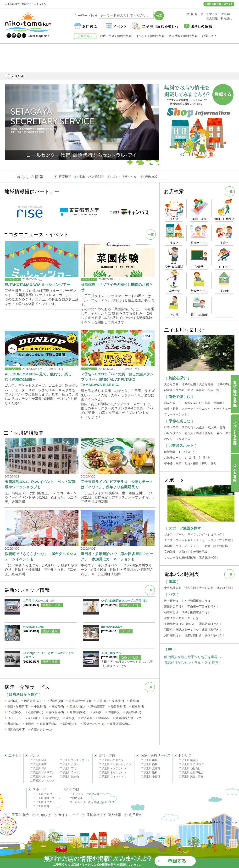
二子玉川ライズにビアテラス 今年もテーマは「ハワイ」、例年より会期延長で (117, 484)
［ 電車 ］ (172, 582)
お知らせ (44, 815)
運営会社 (93, 815)
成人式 (212, 427)
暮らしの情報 (30, 177)
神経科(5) (58, 707)
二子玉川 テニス (43, 802)
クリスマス (183, 439)
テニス (168, 540)
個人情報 (114, 815)
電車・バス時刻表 (91, 177)
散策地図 (170, 452)
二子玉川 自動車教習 (191, 772)
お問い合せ (209, 36)
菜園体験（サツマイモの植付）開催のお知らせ (117, 287)
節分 (222, 427)
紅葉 (228, 433)
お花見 (189, 433)
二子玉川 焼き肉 (69, 776)
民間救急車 (76, 798)
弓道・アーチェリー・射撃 (193, 546)
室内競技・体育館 (176, 552)
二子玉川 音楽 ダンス (192, 764)
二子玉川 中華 (38, 764)
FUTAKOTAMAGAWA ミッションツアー (37, 285)
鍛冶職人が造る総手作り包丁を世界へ (193, 657)
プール (180, 535)
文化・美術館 (196, 390)
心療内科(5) (36, 712)
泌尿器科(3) (56, 712)
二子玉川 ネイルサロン (113, 772)
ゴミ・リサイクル (124, 177)
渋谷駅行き (171, 601)
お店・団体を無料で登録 (116, 36)
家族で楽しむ (193, 403)
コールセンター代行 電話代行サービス (92, 802)
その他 (74, 789)
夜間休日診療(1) (120, 724)
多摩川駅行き (213, 635)
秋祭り (168, 439)
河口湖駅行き (173, 635)
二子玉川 (15, 755)
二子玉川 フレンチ (41, 776)
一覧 (151, 235)
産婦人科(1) (77, 707)
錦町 (205, 463)
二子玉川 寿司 (68, 768)
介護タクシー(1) (42, 730)
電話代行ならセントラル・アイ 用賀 (191, 663)
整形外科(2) (119, 707)
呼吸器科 (87, 718)
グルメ (126, 631)
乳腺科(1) (14, 724)
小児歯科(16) (55, 701)
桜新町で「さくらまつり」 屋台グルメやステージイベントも (41, 556)
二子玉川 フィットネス (113, 776)
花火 (220, 433)
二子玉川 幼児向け (190, 768)
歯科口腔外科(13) (80, 701)
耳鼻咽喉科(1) (79, 712)
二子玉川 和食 (38, 760)
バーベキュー (222, 409)
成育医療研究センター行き (181, 618)
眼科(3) (134, 701)
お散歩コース (173, 458)
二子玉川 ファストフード (75, 760)
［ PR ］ (170, 649)
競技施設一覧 (207, 558)
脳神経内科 (70, 724)
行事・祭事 (171, 427)
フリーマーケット (176, 414)
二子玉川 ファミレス (42, 781)
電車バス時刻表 (182, 574)
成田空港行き (210, 630)
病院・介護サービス (27, 687)
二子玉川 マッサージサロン (115, 764)
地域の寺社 (224, 384)
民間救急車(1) (16, 730)
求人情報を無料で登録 (183, 36)
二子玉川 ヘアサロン (111, 760)
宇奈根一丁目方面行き (202, 607)
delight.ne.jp (230, 822)
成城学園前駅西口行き (196, 612)
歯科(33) (13, 701)
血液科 (30, 724)
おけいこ (185, 755)
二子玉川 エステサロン (113, 768)
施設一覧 (213, 390)
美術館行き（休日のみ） (180, 624)
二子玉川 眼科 (149, 772)
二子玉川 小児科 (150, 776)
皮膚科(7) (118, 701)
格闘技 (168, 546)
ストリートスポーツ (209, 540)
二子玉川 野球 (41, 806)
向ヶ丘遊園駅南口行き (196, 601)
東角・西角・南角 (187, 463)
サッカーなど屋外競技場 (180, 558)
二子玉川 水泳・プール (47, 798)
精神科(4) (138, 707)
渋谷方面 (190, 588)
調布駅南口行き (209, 624)
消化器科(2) (15, 712)
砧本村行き (171, 612)
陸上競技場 (221, 546)
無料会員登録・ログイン (220, 4)
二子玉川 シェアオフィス (84, 794)
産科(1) (71, 718)
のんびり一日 (173, 403)
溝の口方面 (224, 588)
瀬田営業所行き (174, 607)
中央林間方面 (173, 588)
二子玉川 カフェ (69, 764)
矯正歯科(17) (32, 701)
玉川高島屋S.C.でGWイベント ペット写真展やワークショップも (40, 484)
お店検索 (174, 191)
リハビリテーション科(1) (24, 718)
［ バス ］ (172, 595)
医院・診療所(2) (18, 707)
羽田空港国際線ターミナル (181, 630)
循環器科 (104, 718)
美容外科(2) (134, 712)
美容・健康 (50, 631)
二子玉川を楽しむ (184, 330)
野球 (228, 540)
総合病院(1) (53, 718)
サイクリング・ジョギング (205, 535)
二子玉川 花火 (19, 815)
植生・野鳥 (171, 409)
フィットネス (184, 540)
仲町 (214, 463)
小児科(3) (40, 707)
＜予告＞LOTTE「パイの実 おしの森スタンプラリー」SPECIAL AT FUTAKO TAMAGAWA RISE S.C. (117, 379)
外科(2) (98, 712)
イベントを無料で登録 (150, 36)
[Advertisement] (120, 58)
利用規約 (136, 815)
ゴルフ (168, 535)
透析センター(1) (94, 724)
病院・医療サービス (156, 755)
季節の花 (187, 427)
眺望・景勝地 (213, 403)
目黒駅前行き (193, 635)
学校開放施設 (199, 552)
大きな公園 (171, 384)
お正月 (200, 427)
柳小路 (168, 463)
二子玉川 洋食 (38, 768)
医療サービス (52, 605)
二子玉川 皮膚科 (150, 768)
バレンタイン (173, 433)
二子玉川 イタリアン (42, 772)
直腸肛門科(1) (49, 724)
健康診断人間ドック (128, 718)
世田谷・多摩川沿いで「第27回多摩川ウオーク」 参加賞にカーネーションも (117, 556)
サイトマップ (68, 815)
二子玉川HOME (15, 76)
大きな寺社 (206, 384)
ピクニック (203, 409)
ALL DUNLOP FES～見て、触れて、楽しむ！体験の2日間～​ (38, 377)
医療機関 (65, 177)
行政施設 (151, 177)
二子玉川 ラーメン (71, 772)
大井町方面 (206, 588)
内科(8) (101, 701)
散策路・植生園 (174, 390)
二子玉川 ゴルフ (43, 794)
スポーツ (187, 409)
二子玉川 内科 (149, 764)
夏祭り (209, 433)
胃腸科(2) (114, 712)
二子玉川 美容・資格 (191, 776)
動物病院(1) (98, 707)
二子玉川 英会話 (189, 760)
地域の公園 (189, 384)
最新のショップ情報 (27, 590)
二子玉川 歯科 (149, 760)
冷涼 (199, 433)
